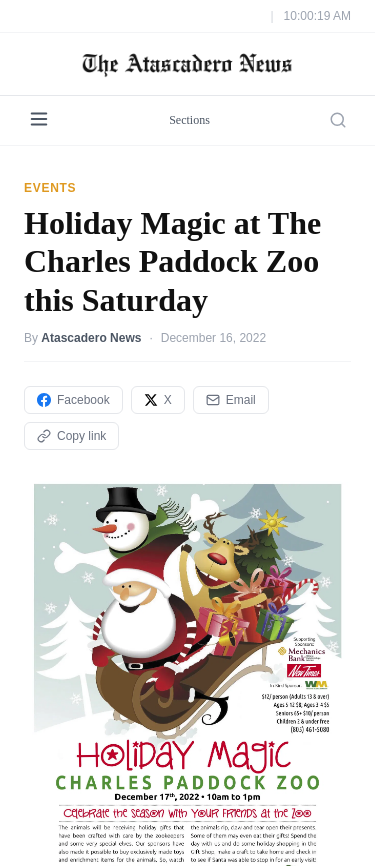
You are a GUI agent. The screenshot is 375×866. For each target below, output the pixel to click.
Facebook (73, 400)
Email (231, 400)
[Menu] (39, 120)
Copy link (71, 436)
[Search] (338, 120)
